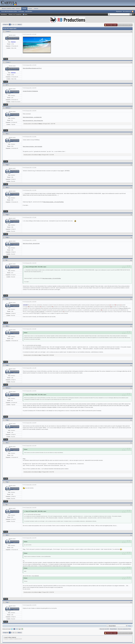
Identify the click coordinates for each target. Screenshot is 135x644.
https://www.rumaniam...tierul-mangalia (32, 146)
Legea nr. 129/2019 (123, 308)
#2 (131, 62)
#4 (131, 108)
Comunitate (21, 11)
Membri (30, 8)
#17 (131, 482)
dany (7, 134)
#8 (131, 215)
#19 (131, 535)
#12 (131, 326)
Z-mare (8, 31)
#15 (131, 420)
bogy (7, 165)
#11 (131, 299)
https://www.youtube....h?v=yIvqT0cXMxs (53, 202)
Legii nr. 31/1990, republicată (38, 312)
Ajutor (25, 14)
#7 (131, 188)
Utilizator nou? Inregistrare (15, 14)
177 (7, 85)
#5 (131, 134)
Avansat (133, 14)
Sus (6, 59)
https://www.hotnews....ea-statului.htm (32, 117)
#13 (131, 365)
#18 (131, 505)
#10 (131, 260)
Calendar (36, 8)
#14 (131, 388)
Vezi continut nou (127, 11)
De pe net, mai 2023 (104, 629)
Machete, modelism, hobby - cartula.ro (11, 8)
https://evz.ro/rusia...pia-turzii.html (31, 243)
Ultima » (20, 24)
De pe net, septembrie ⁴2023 (124, 629)
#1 (131, 32)
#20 (131, 602)
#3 (131, 85)
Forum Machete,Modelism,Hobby (9, 11)
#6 (131, 165)
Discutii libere (29, 11)
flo (6, 260)
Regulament (119, 11)
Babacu (8, 108)
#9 (131, 237)
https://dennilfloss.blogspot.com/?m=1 (32, 68)
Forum (24, 9)
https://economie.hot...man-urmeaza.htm (33, 121)
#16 (131, 443)
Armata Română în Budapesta (30, 91)
